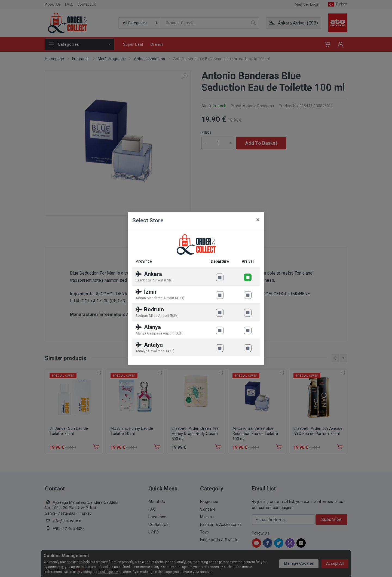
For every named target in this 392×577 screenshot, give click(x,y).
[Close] (258, 220)
